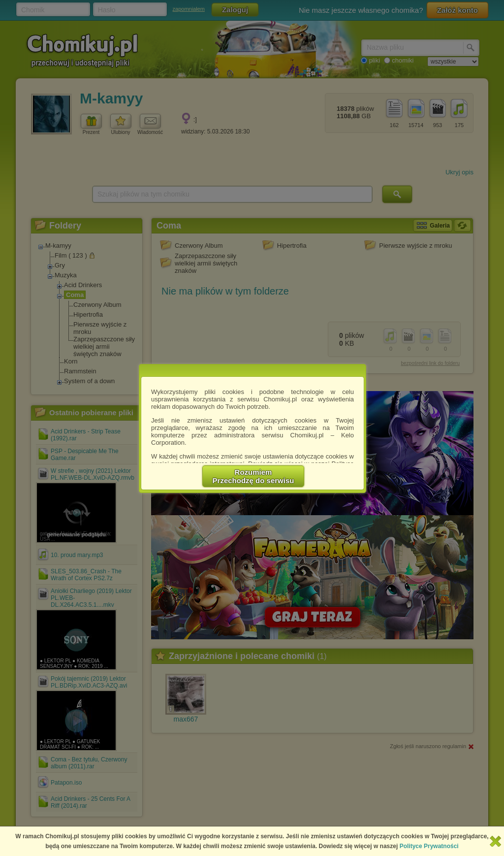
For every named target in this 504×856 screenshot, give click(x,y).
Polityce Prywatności (429, 846)
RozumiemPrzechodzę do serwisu (253, 476)
